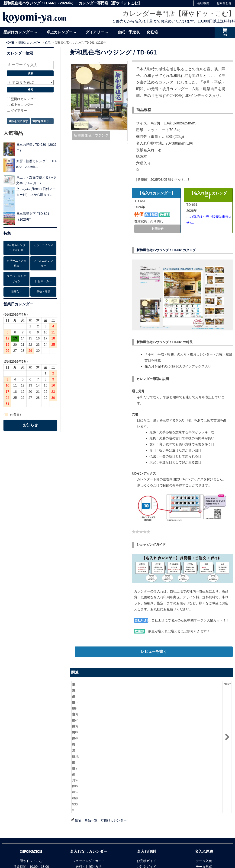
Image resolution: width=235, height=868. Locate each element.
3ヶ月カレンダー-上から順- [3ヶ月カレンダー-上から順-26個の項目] (17, 248)
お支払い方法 (89, 799)
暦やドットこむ (194, 847)
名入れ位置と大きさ (204, 805)
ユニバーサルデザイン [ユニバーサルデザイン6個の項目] (16, 279)
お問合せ (158, 229)
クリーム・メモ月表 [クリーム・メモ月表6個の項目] (16, 263)
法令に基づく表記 (76, 847)
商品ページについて (89, 822)
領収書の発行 (89, 811)
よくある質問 (89, 828)
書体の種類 (204, 811)
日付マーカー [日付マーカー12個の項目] (43, 281)
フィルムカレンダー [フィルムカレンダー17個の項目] (43, 263)
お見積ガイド (146, 787)
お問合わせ (224, 3)
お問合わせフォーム (31, 817)
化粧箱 (152, 32)
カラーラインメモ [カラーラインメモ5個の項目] (43, 248)
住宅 (78, 747)
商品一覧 (91, 747)
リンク (98, 847)
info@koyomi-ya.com (37, 811)
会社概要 (203, 3)
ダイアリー (95, 32)
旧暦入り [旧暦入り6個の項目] (16, 292)
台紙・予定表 (129, 32)
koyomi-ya (35, 17)
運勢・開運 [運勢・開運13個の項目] (43, 292)
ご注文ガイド (146, 793)
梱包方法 (89, 805)
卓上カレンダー (59, 32)
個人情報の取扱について (43, 847)
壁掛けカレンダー (18, 32)
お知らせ (30, 425)
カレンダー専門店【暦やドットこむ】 (179, 14)
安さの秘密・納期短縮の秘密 (204, 817)
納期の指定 (146, 799)
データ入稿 (204, 787)
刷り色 (204, 799)
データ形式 (204, 793)
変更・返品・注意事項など (146, 817)
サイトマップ (116, 847)
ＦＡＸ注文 (89, 817)
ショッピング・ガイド (89, 787)
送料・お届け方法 (89, 793)
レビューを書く (154, 651)
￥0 (225, 35)
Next (227, 684)
